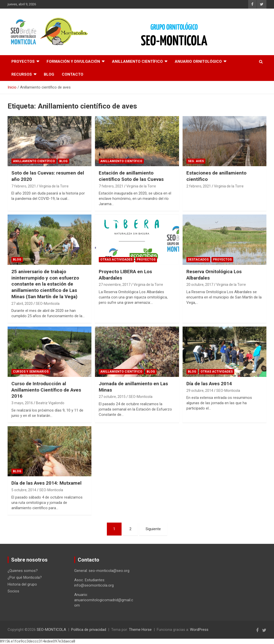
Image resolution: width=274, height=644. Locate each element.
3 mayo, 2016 (22, 403)
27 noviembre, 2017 (115, 285)
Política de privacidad (89, 630)
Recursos (22, 74)
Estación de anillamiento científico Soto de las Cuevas (131, 176)
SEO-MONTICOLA (51, 630)
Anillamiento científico (137, 61)
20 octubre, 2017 (200, 285)
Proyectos (23, 61)
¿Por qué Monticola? (25, 577)
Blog (49, 74)
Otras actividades (116, 260)
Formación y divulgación (73, 61)
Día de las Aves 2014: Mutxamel (46, 483)
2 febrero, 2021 (199, 186)
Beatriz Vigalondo (50, 403)
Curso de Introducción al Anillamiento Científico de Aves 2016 (46, 390)
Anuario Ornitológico (198, 61)
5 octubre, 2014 (24, 490)
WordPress (199, 630)
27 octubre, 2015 (112, 397)
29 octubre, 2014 (200, 391)
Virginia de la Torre (54, 186)
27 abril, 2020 (22, 304)
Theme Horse (140, 630)
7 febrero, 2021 (24, 186)
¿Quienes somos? (23, 571)
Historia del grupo (22, 584)
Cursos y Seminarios (31, 372)
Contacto (73, 74)
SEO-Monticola (48, 304)
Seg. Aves (196, 161)
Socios (13, 591)
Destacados (198, 260)
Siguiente (153, 529)
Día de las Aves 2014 (209, 384)
